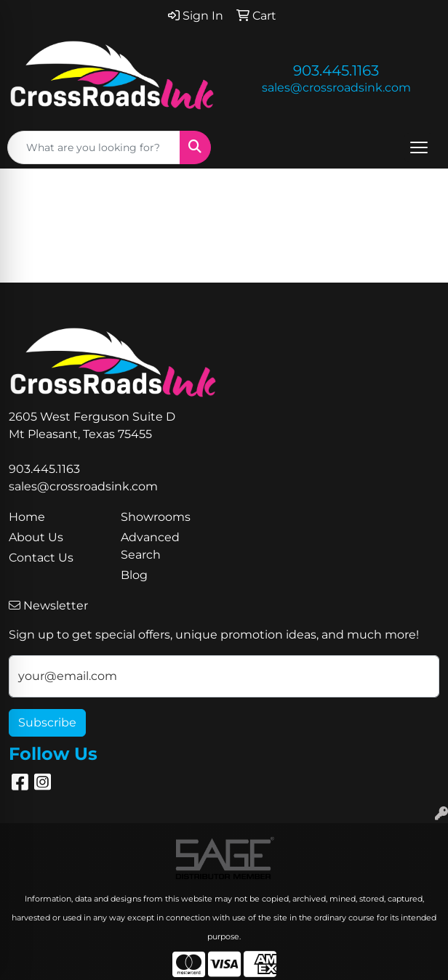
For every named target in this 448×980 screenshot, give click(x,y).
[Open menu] (419, 147)
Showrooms (156, 517)
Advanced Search (150, 546)
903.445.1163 (336, 70)
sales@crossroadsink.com (336, 88)
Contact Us (41, 558)
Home (27, 517)
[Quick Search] (94, 147)
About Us (36, 537)
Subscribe (47, 722)
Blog (134, 575)
